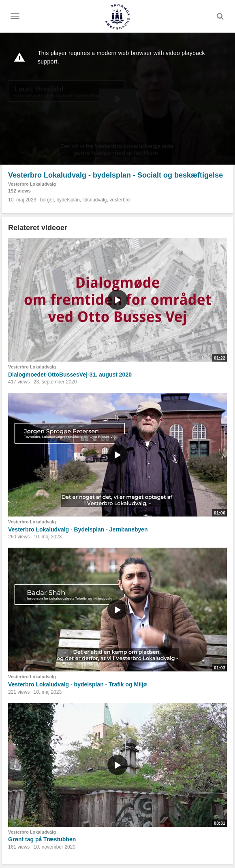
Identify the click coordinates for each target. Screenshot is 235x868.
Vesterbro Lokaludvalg (32, 184)
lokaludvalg (94, 200)
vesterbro (120, 200)
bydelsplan (68, 200)
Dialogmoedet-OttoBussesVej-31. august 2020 (70, 375)
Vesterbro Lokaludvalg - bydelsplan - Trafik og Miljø (77, 684)
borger (47, 200)
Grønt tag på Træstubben (42, 839)
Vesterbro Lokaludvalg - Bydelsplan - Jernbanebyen (78, 529)
